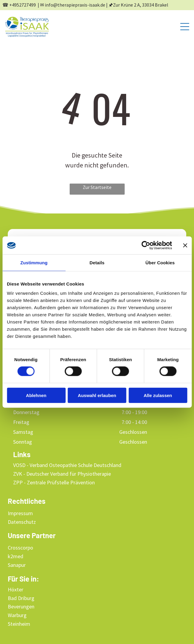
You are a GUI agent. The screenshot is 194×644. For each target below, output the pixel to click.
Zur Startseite (97, 187)
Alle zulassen (158, 395)
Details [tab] (97, 262)
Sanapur (17, 565)
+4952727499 (23, 5)
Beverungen (21, 606)
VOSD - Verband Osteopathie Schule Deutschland (67, 465)
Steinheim (19, 624)
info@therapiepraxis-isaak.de (75, 5)
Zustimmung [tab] (34, 262)
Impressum (20, 513)
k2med (16, 556)
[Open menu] (185, 27)
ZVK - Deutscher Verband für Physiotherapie (62, 474)
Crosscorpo (20, 548)
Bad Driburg (21, 598)
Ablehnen (36, 395)
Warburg (17, 615)
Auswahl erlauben (97, 395)
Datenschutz (22, 522)
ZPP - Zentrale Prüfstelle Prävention (54, 482)
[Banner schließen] (185, 245)
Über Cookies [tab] (160, 262)
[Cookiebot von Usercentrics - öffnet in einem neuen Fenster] (146, 245)
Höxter (16, 589)
